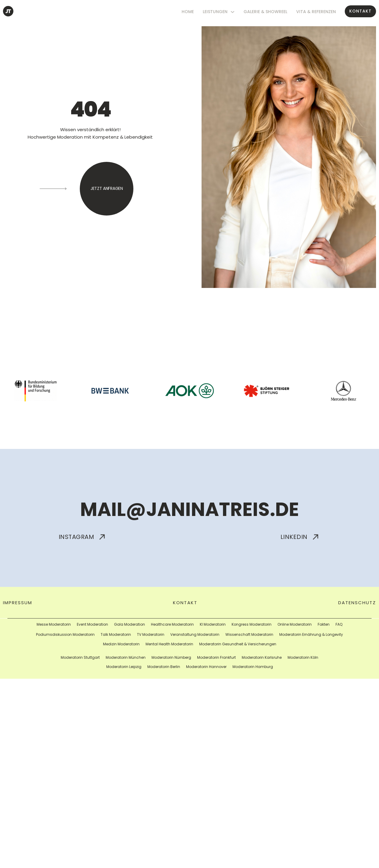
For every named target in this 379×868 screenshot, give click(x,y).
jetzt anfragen (107, 188)
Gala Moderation (130, 624)
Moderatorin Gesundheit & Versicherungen (238, 644)
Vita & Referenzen (316, 12)
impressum (18, 603)
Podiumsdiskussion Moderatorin (65, 634)
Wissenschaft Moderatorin (249, 634)
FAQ (339, 624)
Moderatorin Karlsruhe (262, 657)
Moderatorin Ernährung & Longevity (311, 634)
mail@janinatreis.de (189, 509)
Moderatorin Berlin (164, 667)
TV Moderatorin (151, 634)
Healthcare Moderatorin (172, 624)
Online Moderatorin (295, 624)
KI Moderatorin (213, 624)
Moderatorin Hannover (206, 667)
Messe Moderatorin (54, 624)
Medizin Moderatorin (121, 644)
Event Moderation (92, 624)
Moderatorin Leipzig (124, 667)
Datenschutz (357, 603)
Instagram (83, 537)
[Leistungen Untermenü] (233, 12)
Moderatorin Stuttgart (80, 657)
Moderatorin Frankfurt (216, 657)
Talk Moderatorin (116, 634)
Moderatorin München (126, 657)
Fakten (324, 624)
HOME (188, 12)
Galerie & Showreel (265, 12)
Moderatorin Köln (303, 657)
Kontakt (360, 11)
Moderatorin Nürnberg (171, 657)
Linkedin (301, 537)
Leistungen (215, 12)
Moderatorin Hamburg (253, 667)
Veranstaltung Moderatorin (195, 634)
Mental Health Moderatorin (169, 644)
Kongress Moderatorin (252, 624)
